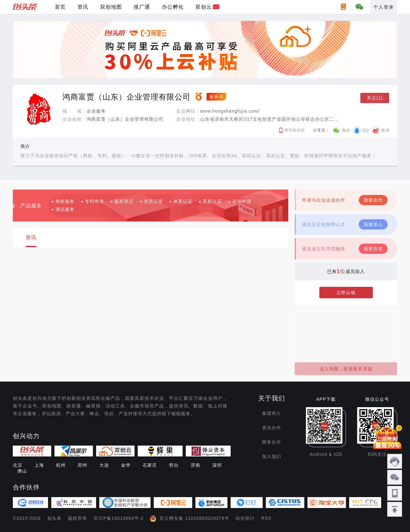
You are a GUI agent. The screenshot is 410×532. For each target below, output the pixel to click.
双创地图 (111, 7)
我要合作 (373, 200)
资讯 (83, 7)
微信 (346, 130)
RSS (266, 518)
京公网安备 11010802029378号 (194, 518)
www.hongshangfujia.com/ (230, 111)
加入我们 (272, 456)
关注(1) (375, 98)
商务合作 (272, 442)
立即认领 (346, 293)
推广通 (142, 7)
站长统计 (245, 518)
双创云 (204, 7)
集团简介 (272, 413)
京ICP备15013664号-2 (119, 518)
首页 (60, 7)
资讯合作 (272, 428)
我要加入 (373, 224)
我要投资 (373, 249)
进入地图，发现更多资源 (346, 369)
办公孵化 (173, 7)
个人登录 (384, 7)
